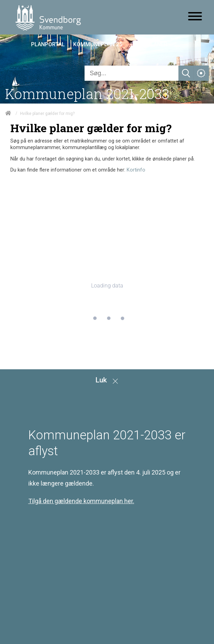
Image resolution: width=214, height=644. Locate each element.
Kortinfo (136, 170)
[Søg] (132, 73)
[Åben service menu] (201, 73)
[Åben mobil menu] (195, 17)
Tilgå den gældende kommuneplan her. (81, 501)
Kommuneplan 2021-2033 (87, 94)
